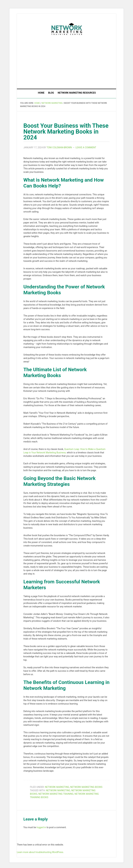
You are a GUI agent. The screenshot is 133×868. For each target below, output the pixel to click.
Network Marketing (57, 787)
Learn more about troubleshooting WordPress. (40, 852)
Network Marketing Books (86, 787)
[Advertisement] (75, 61)
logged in (41, 827)
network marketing (58, 790)
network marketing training (56, 794)
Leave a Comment (86, 147)
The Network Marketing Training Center (67, 28)
